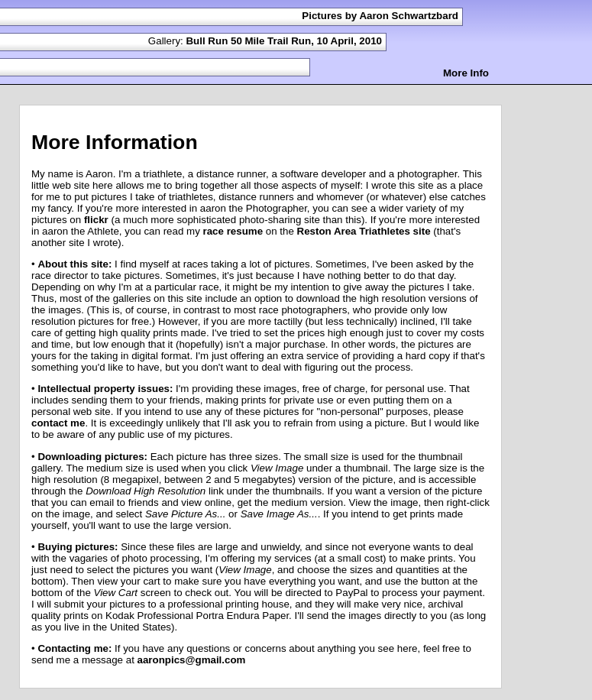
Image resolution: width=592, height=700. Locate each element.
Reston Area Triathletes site (364, 231)
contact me (58, 423)
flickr (96, 220)
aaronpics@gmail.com (192, 660)
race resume (233, 231)
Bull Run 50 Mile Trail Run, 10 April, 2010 (284, 41)
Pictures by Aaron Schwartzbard (380, 16)
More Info (466, 73)
